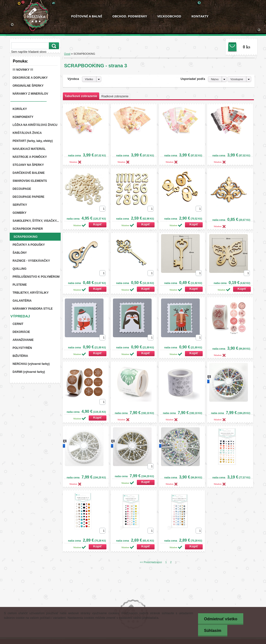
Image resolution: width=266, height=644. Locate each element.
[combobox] (217, 79)
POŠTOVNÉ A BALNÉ (87, 16)
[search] (53, 46)
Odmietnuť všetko (221, 619)
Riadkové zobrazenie (115, 96)
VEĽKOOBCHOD (169, 16)
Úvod (67, 54)
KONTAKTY (200, 16)
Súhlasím (213, 631)
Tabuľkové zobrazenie (81, 96)
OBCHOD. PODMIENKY (130, 16)
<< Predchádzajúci (151, 562)
